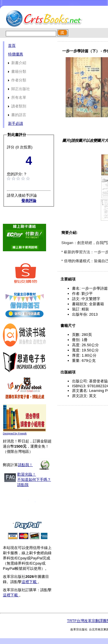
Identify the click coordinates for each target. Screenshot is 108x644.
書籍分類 (17, 71)
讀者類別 (17, 106)
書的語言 (17, 115)
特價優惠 (16, 54)
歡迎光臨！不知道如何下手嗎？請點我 (34, 480)
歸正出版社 (19, 89)
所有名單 (17, 97)
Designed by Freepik (15, 433)
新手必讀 (16, 123)
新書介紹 (17, 63)
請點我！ (25, 465)
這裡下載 (30, 582)
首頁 (12, 45)
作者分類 (17, 80)
